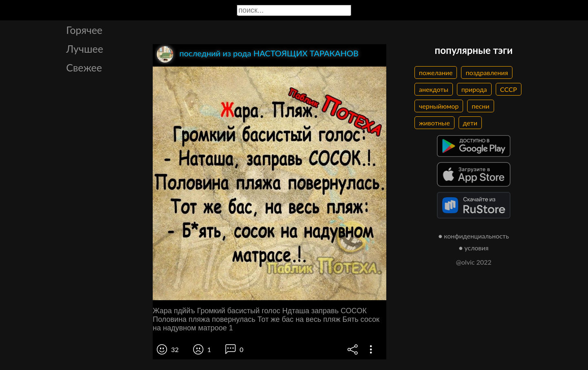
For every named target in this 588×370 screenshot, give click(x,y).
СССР (509, 89)
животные (434, 123)
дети (470, 123)
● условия (474, 248)
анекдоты (434, 89)
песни (480, 106)
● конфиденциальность (474, 236)
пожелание (436, 72)
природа (474, 89)
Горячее (84, 30)
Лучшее (85, 49)
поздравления (487, 72)
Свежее (84, 67)
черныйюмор (439, 106)
